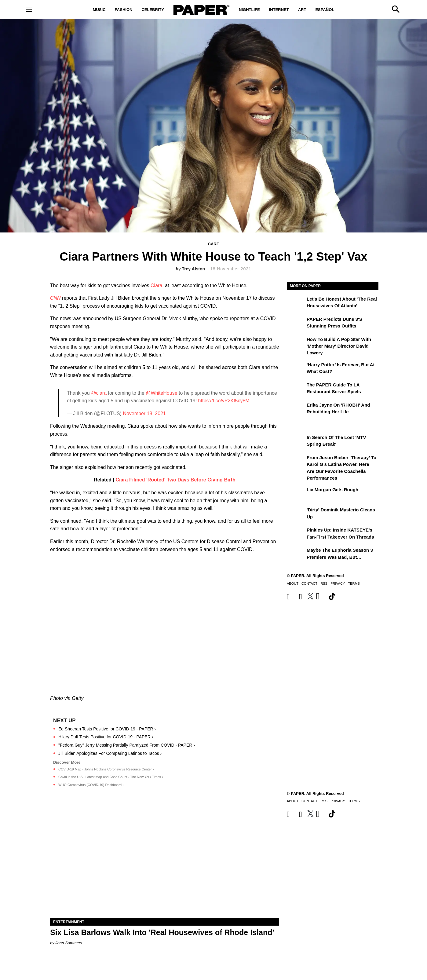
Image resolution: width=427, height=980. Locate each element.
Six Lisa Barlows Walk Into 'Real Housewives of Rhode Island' (162, 932)
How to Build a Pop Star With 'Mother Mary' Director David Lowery (339, 346)
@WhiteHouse (161, 393)
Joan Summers (69, 943)
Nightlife (249, 10)
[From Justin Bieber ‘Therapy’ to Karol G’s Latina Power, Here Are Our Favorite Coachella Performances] (296, 462)
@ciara (99, 393)
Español (325, 10)
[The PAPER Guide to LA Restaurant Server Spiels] (296, 389)
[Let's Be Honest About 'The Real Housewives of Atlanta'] (296, 303)
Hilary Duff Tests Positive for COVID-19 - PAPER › (106, 737)
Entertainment (69, 922)
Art (302, 10)
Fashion (124, 10)
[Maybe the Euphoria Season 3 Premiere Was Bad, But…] (296, 554)
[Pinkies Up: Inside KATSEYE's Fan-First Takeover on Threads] (296, 534)
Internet (279, 10)
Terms (354, 583)
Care (214, 244)
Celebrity (153, 10)
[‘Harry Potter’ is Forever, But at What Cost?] (296, 369)
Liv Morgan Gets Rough (332, 490)
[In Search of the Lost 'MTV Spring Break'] (296, 442)
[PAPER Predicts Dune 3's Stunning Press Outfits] (296, 324)
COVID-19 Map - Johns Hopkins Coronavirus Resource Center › (106, 769)
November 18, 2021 (144, 413)
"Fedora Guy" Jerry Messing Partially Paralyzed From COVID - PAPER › (127, 745)
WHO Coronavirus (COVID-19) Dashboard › (91, 785)
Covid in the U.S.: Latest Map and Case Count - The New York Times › (111, 777)
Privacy (338, 583)
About (293, 583)
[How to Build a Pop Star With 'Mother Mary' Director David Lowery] (296, 344)
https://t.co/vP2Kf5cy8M (224, 401)
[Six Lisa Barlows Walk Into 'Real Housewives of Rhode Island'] (165, 861)
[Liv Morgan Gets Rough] (296, 494)
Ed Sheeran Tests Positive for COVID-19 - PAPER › (107, 729)
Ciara (156, 285)
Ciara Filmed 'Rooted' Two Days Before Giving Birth (175, 480)
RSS (324, 583)
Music (99, 10)
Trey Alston (193, 269)
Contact (309, 583)
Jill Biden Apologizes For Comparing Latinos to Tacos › (110, 753)
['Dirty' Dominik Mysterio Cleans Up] (296, 514)
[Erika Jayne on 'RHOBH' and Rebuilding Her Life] (296, 409)
